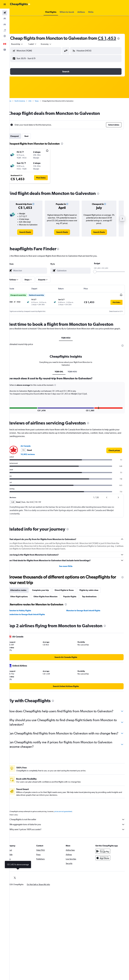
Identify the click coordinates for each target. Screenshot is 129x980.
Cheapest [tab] (21, 142)
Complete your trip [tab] (47, 599)
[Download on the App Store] (105, 875)
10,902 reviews (35, 463)
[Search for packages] (5, 30)
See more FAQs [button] (69, 575)
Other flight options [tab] (26, 605)
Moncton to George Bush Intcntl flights (87, 619)
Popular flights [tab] (77, 605)
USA (37, 107)
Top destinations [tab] (96, 605)
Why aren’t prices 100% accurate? (71, 847)
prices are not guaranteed (70, 829)
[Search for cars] (5, 24)
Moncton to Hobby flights (27, 619)
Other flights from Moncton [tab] (52, 605)
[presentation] (38, 44)
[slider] (97, 277)
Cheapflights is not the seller (71, 837)
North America (27, 107)
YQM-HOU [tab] (69, 347)
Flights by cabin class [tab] (96, 599)
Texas (44, 107)
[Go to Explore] (5, 36)
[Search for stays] (5, 19)
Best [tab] (33, 142)
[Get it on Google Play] (105, 869)
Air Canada (33, 455)
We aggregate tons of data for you (71, 842)
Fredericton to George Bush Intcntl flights (34, 623)
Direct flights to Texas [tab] (71, 599)
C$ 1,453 (26, 44)
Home (16, 107)
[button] (5, 4)
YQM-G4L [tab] (62, 380)
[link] (31, 238)
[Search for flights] (5, 13)
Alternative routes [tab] (25, 599)
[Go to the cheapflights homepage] (20, 4)
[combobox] (53, 50)
